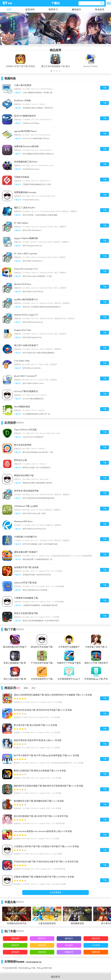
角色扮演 (100, 9)
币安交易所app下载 (27, 968)
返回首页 (55, 977)
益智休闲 (30, 9)
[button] (51, 71)
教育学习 (53, 9)
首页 (9, 9)
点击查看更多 (55, 892)
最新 (26, 688)
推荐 (18, 688)
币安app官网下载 (44, 968)
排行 (34, 688)
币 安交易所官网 (10, 968)
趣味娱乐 (76, 9)
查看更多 (20, 423)
